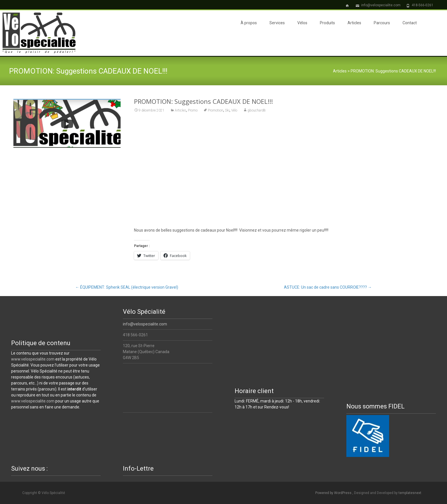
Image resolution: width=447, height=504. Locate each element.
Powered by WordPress (334, 493)
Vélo (234, 110)
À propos (249, 23)
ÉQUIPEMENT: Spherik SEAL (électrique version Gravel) (127, 287)
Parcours (382, 23)
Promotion (216, 110)
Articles (354, 23)
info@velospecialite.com (145, 324)
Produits (327, 23)
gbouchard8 (257, 110)
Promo (193, 110)
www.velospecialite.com (33, 359)
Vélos (302, 23)
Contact (410, 23)
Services (277, 23)
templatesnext (410, 493)
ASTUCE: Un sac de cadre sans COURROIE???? (328, 287)
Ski (227, 110)
